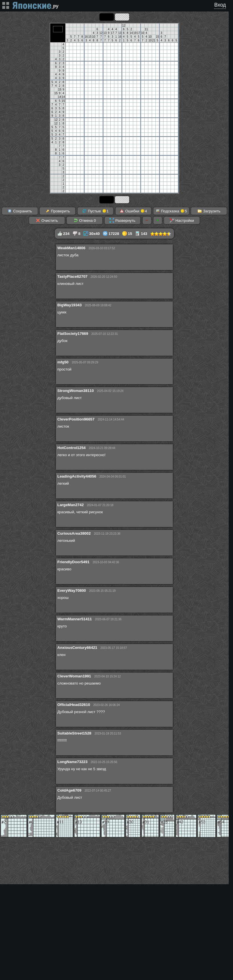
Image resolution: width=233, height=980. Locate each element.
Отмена (85, 220)
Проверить (58, 211)
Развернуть (122, 220)
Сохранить (20, 211)
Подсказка (171, 211)
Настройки (182, 220)
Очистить (47, 220)
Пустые (95, 211)
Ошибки (133, 211)
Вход (220, 5)
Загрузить (209, 211)
